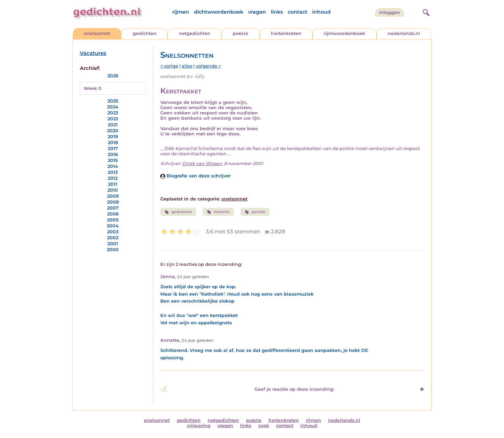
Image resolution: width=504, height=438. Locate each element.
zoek (264, 426)
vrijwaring (199, 426)
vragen (257, 12)
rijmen (181, 12)
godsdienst (178, 212)
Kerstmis (218, 212)
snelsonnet (97, 33)
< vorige (169, 66)
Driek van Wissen (202, 164)
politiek (255, 212)
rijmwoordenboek (344, 33)
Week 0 (93, 88)
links (277, 12)
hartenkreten (286, 33)
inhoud (321, 12)
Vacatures (93, 53)
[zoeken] (425, 12)
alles (187, 66)
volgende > (208, 66)
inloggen (390, 12)
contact (297, 12)
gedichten (145, 33)
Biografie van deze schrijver (195, 176)
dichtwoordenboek (219, 12)
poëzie (240, 33)
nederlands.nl (404, 33)
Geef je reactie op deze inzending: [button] (247, 389)
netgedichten (195, 33)
